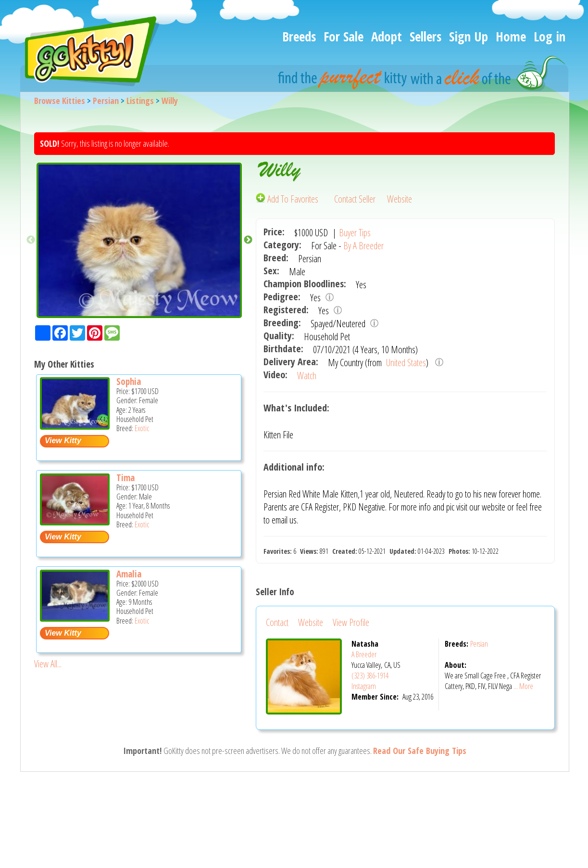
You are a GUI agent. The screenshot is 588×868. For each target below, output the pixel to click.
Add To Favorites (288, 199)
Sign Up (469, 36)
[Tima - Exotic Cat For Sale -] (75, 522)
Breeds (299, 36)
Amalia (129, 574)
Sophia (129, 382)
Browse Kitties (60, 101)
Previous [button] (31, 240)
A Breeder (364, 654)
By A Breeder (363, 246)
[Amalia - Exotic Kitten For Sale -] (75, 618)
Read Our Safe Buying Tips (420, 751)
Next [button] (248, 240)
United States (405, 363)
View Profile (351, 622)
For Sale (344, 36)
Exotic (142, 428)
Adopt (387, 36)
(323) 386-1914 (370, 676)
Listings (140, 101)
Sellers (425, 36)
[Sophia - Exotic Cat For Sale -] (75, 426)
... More (523, 686)
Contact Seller (355, 199)
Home (511, 36)
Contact (277, 622)
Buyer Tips (355, 233)
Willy (170, 101)
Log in (550, 36)
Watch (307, 376)
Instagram (364, 686)
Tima (125, 478)
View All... (48, 664)
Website (400, 199)
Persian (106, 101)
